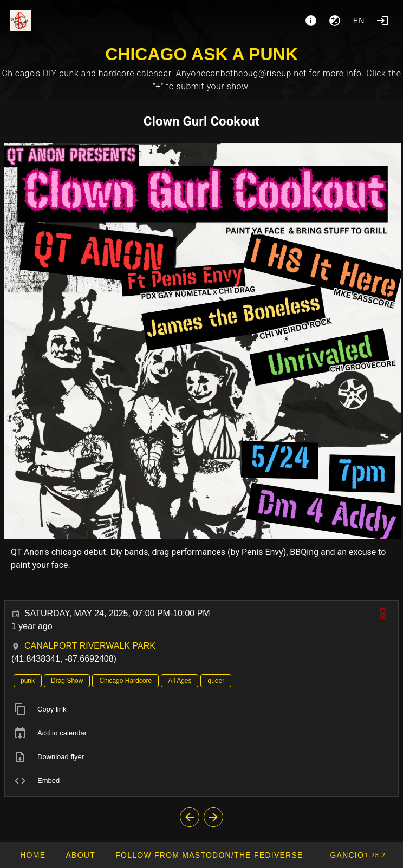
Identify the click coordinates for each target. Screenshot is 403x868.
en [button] (359, 21)
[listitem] (201, 709)
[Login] (382, 21)
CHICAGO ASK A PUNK (201, 54)
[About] (311, 21)
